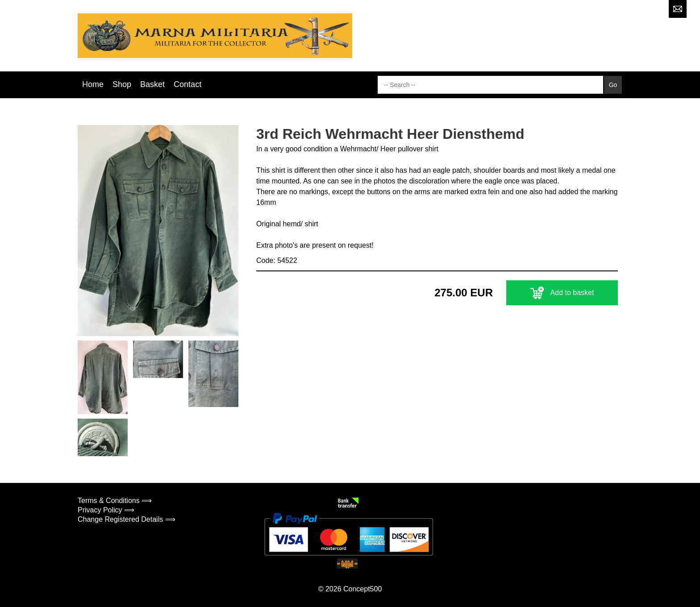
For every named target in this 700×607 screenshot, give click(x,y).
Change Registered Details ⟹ (127, 519)
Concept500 (362, 589)
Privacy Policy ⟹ (106, 510)
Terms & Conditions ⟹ (115, 501)
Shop (122, 84)
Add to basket (562, 293)
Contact (187, 84)
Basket (152, 84)
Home (93, 84)
